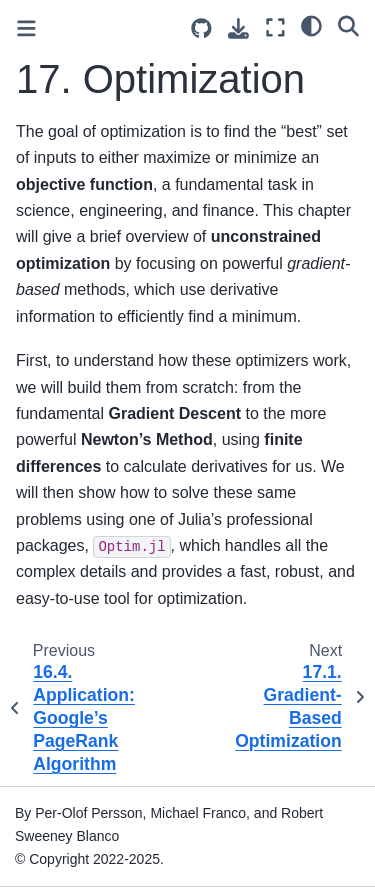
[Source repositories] (201, 28)
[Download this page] (238, 28)
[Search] (348, 25)
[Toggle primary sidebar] (26, 28)
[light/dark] (311, 25)
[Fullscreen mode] (275, 27)
